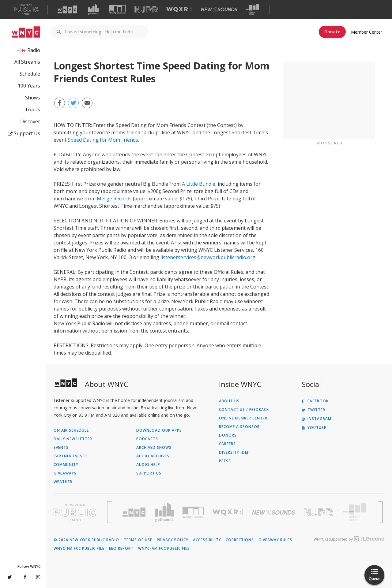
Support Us (24, 133)
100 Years (29, 86)
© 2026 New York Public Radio (86, 540)
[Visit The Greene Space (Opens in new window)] (252, 10)
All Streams (27, 62)
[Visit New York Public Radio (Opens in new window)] (75, 512)
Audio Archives (153, 456)
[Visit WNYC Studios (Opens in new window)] (118, 9)
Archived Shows (154, 448)
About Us (229, 401)
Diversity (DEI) (234, 452)
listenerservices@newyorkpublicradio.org (208, 257)
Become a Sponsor (239, 427)
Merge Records (114, 199)
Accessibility (207, 540)
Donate (332, 32)
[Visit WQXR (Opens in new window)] (179, 10)
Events (61, 448)
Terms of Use (138, 540)
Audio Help (148, 465)
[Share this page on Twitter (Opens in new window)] (73, 103)
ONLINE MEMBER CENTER (243, 418)
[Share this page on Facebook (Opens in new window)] (60, 103)
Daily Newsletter (73, 439)
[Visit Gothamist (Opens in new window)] (93, 9)
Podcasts (147, 439)
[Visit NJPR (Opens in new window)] (146, 10)
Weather (63, 482)
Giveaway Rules (275, 540)
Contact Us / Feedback (244, 410)
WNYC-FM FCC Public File (79, 549)
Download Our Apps (159, 430)
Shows (33, 98)
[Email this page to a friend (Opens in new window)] (87, 103)
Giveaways (65, 473)
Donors (228, 435)
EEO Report (121, 549)
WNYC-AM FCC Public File (164, 549)
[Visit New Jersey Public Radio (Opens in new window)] (319, 512)
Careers (227, 444)
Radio (34, 50)
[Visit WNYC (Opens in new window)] (67, 9)
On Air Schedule (71, 430)
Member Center (367, 32)
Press (225, 461)
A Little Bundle (199, 184)
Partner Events (71, 456)
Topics (32, 110)
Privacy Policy (173, 540)
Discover (30, 121)
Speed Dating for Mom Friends (103, 140)
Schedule (30, 74)
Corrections (240, 540)
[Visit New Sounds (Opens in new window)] (219, 9)
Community (66, 465)
